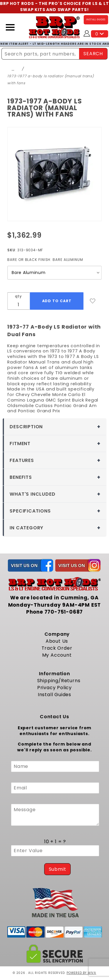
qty (18, 296)
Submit (58, 869)
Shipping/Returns (59, 681)
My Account (57, 655)
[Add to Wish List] (93, 301)
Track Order (57, 648)
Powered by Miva (81, 973)
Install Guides (54, 695)
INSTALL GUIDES (96, 20)
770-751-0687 (64, 612)
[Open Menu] (10, 27)
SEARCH (93, 54)
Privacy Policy (54, 688)
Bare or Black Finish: (45, 260)
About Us (57, 641)
